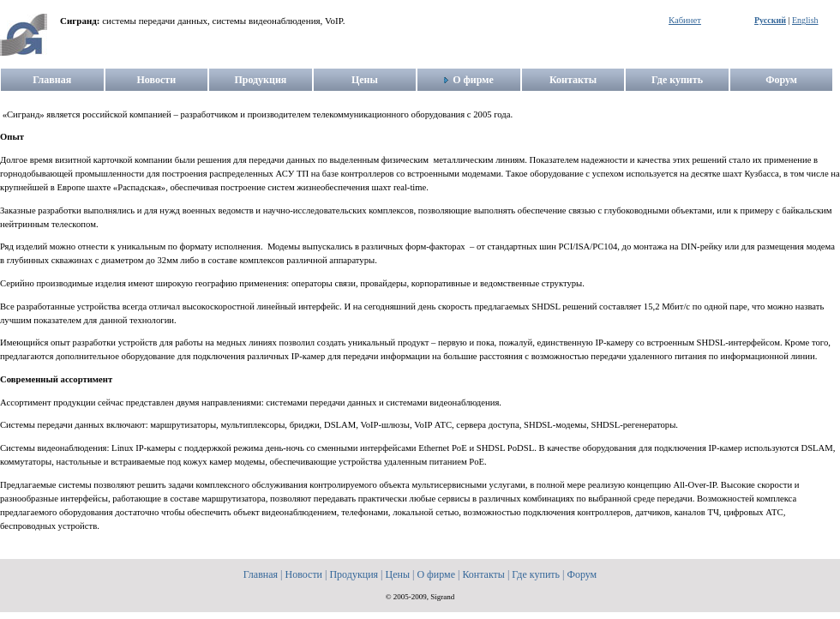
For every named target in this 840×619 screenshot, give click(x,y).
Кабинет (685, 20)
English (805, 20)
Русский (770, 20)
